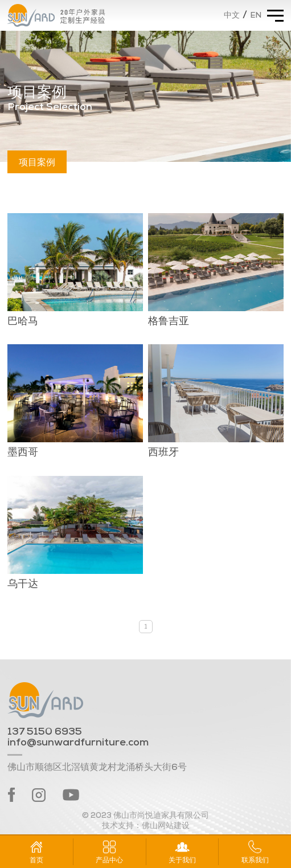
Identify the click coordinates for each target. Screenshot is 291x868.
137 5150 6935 (45, 732)
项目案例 (37, 162)
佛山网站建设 (166, 826)
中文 (232, 16)
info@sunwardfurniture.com (78, 743)
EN (256, 16)
